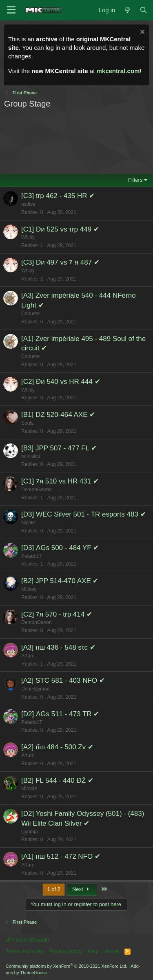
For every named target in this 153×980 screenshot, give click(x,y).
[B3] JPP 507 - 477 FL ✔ (59, 448)
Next (82, 889)
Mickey (29, 589)
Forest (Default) (28, 940)
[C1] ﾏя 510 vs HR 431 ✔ (60, 481)
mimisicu (31, 456)
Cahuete (30, 314)
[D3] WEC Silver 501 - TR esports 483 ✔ (84, 514)
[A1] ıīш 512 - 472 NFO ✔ (61, 856)
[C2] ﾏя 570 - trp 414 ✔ (57, 614)
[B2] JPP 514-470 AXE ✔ (60, 581)
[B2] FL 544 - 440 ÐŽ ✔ (57, 781)
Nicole (28, 523)
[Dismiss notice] (141, 33)
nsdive (28, 204)
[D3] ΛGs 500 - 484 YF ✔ (60, 548)
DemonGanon (37, 490)
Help (93, 951)
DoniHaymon (35, 689)
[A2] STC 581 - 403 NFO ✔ (63, 680)
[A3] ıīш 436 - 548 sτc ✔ (58, 647)
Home (112, 951)
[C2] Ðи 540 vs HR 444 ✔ (61, 382)
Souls (27, 423)
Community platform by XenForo (67, 966)
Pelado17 (32, 556)
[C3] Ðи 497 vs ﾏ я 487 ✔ (60, 262)
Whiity (28, 237)
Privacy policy (65, 951)
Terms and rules (24, 951)
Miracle (29, 788)
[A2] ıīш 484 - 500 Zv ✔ (57, 747)
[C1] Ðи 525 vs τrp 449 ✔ (60, 229)
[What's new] (127, 10)
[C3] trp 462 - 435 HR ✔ (58, 196)
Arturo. (29, 656)
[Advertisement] (76, 139)
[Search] (143, 10)
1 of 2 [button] (54, 889)
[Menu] (11, 10)
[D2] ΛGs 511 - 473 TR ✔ (60, 714)
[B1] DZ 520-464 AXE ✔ (58, 415)
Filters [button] (135, 180)
